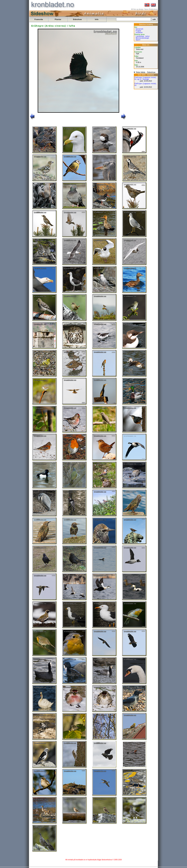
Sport (138, 40)
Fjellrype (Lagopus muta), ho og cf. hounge (146, 78)
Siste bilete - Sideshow (146, 72)
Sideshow (77, 19)
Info (97, 19)
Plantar (58, 19)
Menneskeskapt (142, 38)
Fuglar (139, 31)
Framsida (39, 19)
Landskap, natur (143, 36)
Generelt (139, 29)
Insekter (139, 33)
